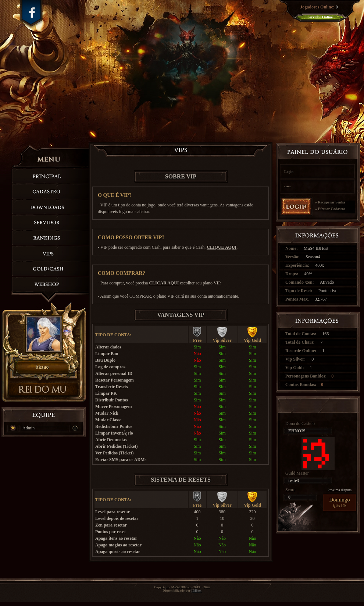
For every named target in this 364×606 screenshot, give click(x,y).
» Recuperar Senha (330, 202)
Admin (28, 428)
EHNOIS (297, 431)
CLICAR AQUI (164, 283)
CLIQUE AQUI (222, 247)
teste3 (294, 481)
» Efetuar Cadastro (330, 209)
